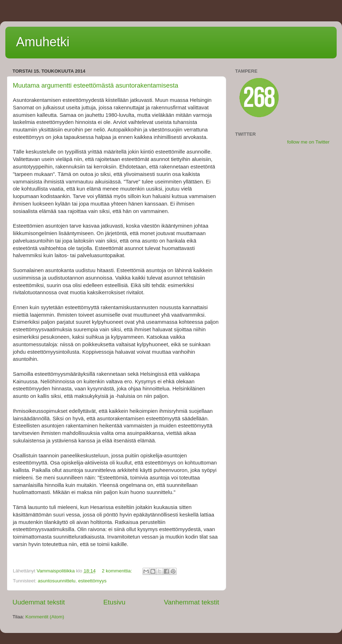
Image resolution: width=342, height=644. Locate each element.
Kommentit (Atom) (45, 617)
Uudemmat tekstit (39, 602)
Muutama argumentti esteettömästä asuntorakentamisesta (95, 85)
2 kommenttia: (118, 571)
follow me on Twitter (308, 142)
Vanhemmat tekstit (191, 602)
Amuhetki (43, 42)
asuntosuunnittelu (57, 581)
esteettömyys (92, 581)
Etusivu (114, 602)
